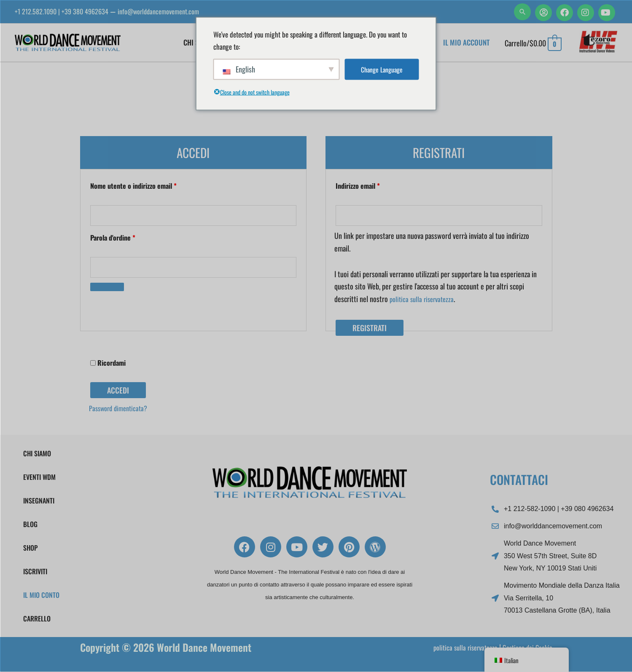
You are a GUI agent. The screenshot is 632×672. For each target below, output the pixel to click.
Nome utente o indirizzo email (147, 185)
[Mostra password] (107, 289)
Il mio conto (41, 595)
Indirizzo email (371, 185)
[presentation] (147, 312)
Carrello (37, 619)
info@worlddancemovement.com (173, 11)
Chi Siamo (37, 454)
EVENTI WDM (39, 477)
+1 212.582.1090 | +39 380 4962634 (66, 11)
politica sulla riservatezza (424, 300)
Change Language (382, 69)
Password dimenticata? (121, 410)
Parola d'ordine (126, 238)
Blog (30, 525)
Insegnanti (39, 501)
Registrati (370, 329)
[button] (522, 12)
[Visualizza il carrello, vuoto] (533, 43)
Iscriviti (35, 572)
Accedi (118, 392)
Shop (30, 548)
